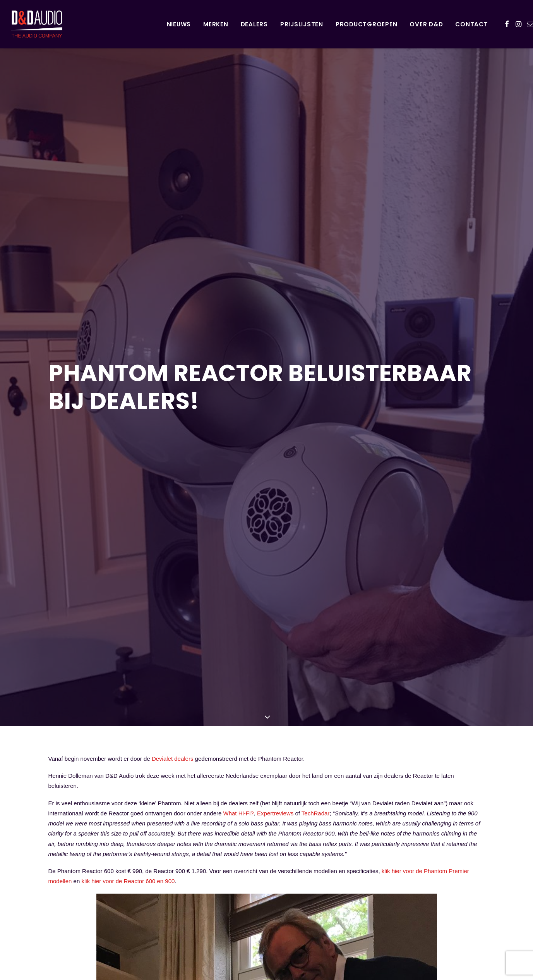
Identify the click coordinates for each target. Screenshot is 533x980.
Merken (216, 24)
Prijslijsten (302, 24)
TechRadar (316, 710)
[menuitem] (179, 24)
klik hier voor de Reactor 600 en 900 (128, 778)
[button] (507, 24)
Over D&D (426, 24)
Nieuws (179, 24)
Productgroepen (367, 24)
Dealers (254, 24)
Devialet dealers (173, 656)
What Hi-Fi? (239, 710)
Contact (471, 24)
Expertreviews (275, 710)
